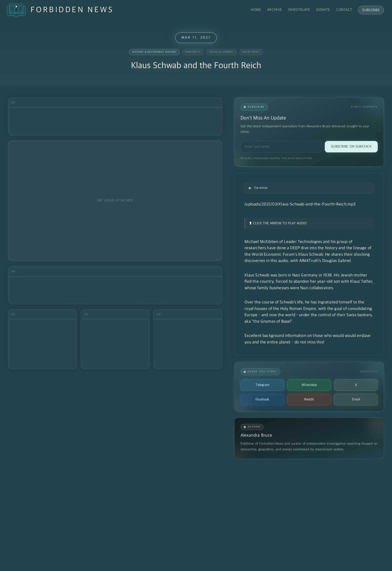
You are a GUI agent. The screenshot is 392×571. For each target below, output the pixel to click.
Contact (344, 10)
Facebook (262, 399)
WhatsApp (309, 385)
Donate (323, 10)
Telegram (262, 385)
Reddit (309, 399)
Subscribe (371, 10)
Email (356, 399)
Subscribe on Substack (351, 147)
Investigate (299, 10)
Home (256, 10)
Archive (274, 10)
